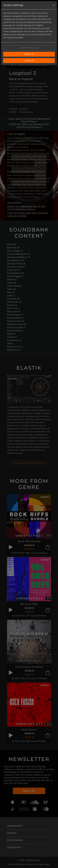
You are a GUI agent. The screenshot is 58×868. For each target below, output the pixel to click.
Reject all (29, 54)
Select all (29, 61)
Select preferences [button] (29, 48)
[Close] (54, 5)
